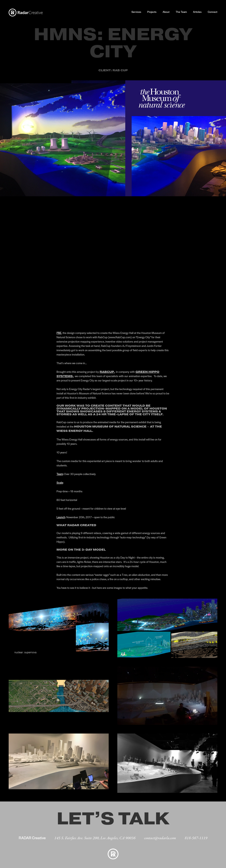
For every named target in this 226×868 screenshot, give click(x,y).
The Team (181, 12)
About (166, 12)
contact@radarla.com (160, 838)
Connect (213, 12)
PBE (59, 333)
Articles (197, 12)
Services (136, 12)
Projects (152, 12)
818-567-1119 (196, 838)
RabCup (107, 372)
